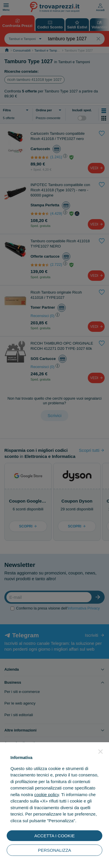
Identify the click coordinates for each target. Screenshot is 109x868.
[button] (101, 751)
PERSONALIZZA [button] (54, 850)
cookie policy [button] (47, 795)
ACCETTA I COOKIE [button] (54, 836)
